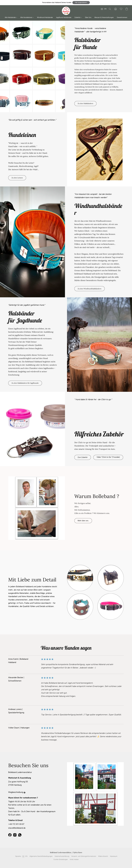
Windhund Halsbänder (45, 18)
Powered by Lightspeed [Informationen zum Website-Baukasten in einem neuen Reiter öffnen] (66, 863)
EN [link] (26, 856)
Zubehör (78, 18)
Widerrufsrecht (103, 856)
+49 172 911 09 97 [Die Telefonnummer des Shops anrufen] (16, 824)
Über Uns (88, 18)
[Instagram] (15, 835)
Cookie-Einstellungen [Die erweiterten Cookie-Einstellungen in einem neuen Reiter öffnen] (61, 860)
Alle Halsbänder (11, 18)
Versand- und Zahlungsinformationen (84, 856)
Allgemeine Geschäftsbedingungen (41, 856)
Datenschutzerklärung (62, 856)
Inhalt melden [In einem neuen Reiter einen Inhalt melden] (74, 860)
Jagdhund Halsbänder (64, 18)
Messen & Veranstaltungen (104, 18)
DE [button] (102, 9)
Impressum (114, 856)
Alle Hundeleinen (27, 18)
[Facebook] (10, 835)
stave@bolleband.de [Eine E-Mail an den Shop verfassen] (17, 828)
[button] (81, 3)
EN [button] (105, 9)
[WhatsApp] (20, 835)
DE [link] (23, 856)
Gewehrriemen (122, 18)
